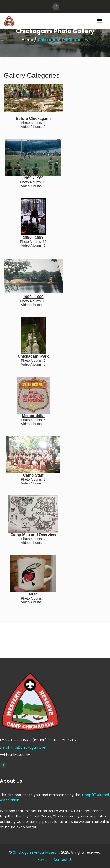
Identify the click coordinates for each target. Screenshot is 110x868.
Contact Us (63, 860)
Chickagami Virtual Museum (36, 852)
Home (27, 40)
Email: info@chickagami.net (23, 747)
